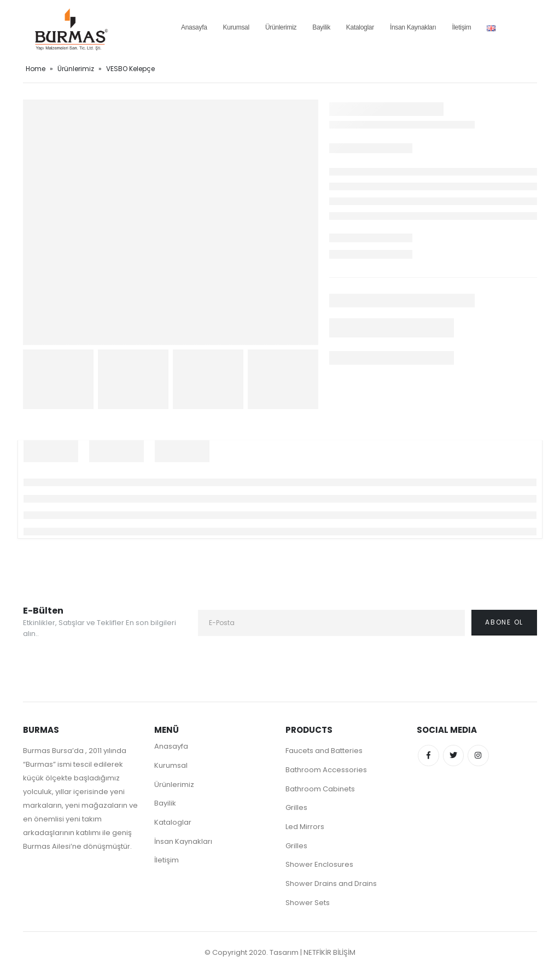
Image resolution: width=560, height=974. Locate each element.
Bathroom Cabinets (320, 789)
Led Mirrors (305, 827)
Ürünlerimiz (281, 27)
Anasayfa (194, 27)
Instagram (480, 756)
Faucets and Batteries (324, 751)
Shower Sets (308, 904)
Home (36, 69)
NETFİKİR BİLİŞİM (329, 953)
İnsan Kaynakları (413, 27)
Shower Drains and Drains (331, 885)
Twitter (454, 756)
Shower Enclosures (319, 865)
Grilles (296, 808)
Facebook (429, 756)
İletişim (461, 27)
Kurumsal (236, 27)
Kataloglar (360, 27)
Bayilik (321, 27)
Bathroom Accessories (326, 770)
